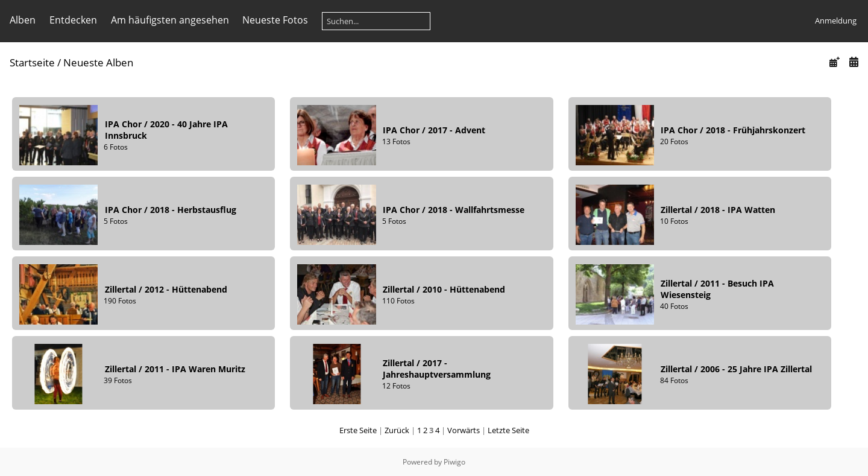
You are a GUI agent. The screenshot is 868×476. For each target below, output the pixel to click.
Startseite (32, 62)
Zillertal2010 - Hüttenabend (444, 289)
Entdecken (73, 20)
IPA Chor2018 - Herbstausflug (171, 210)
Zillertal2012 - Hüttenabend (166, 289)
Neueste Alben (98, 62)
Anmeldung (836, 21)
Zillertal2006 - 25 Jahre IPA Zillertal (736, 369)
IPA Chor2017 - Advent (434, 130)
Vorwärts (464, 430)
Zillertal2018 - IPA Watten (718, 210)
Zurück (397, 430)
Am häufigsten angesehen (170, 20)
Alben (23, 20)
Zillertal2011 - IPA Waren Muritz (175, 369)
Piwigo (454, 462)
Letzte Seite (508, 430)
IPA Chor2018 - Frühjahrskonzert (733, 130)
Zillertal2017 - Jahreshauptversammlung (437, 369)
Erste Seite (358, 430)
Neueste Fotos (275, 20)
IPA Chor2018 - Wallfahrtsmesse (454, 210)
